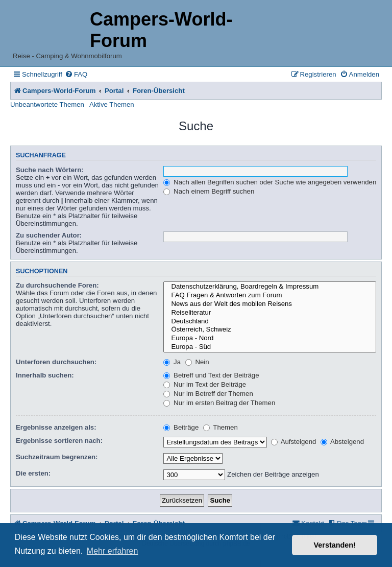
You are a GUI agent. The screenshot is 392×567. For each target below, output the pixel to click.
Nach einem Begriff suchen (209, 191)
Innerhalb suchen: (45, 375)
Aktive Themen (112, 104)
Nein (197, 362)
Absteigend (342, 442)
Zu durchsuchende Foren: (57, 285)
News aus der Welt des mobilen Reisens (270, 304)
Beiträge (181, 427)
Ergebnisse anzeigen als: (56, 427)
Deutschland (270, 322)
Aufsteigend (294, 442)
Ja (172, 362)
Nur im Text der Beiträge (205, 384)
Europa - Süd (270, 347)
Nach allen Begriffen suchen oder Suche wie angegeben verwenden (270, 182)
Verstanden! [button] (335, 545)
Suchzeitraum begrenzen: (57, 457)
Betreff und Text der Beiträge (211, 375)
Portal (114, 91)
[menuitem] (76, 74)
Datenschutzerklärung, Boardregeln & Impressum (270, 287)
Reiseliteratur (270, 313)
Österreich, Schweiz (270, 330)
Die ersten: (33, 473)
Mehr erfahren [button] (113, 551)
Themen (220, 427)
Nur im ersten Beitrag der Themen (219, 403)
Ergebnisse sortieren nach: (59, 441)
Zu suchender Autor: (49, 235)
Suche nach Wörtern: (50, 170)
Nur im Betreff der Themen (208, 394)
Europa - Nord (270, 338)
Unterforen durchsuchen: (56, 362)
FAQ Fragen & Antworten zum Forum (270, 296)
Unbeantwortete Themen (47, 104)
